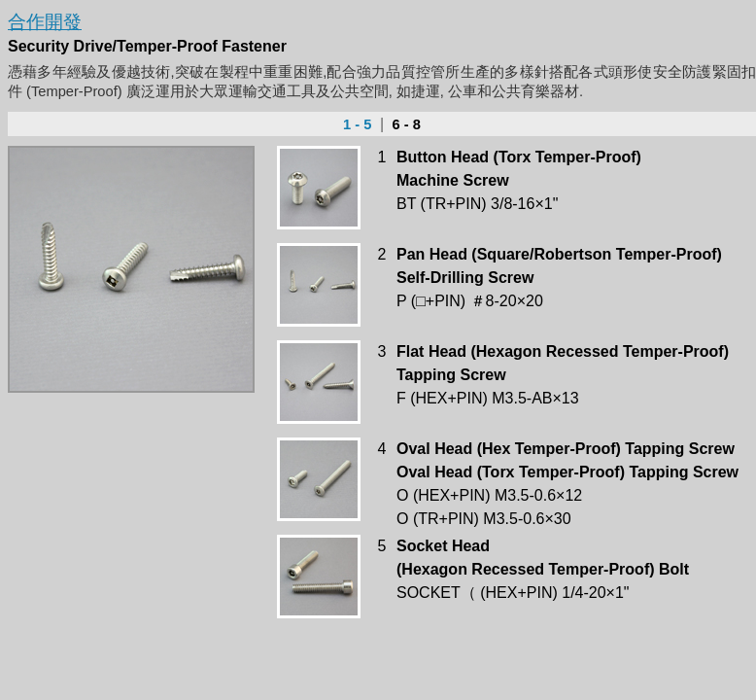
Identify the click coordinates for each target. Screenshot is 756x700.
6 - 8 (405, 124)
